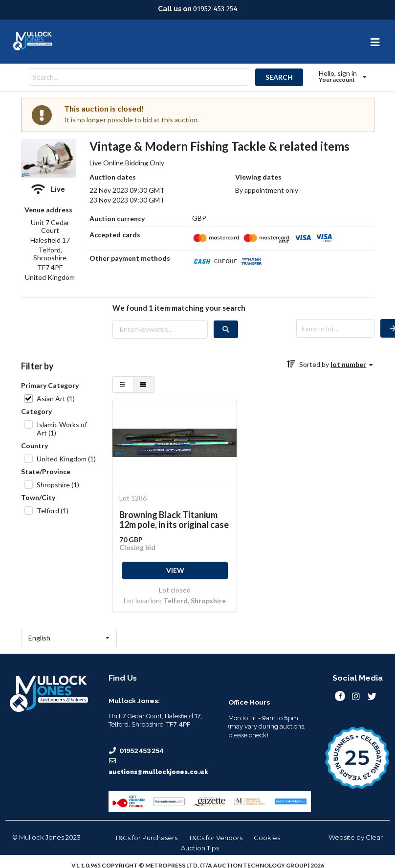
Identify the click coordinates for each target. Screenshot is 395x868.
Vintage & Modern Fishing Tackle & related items (219, 146)
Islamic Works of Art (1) (62, 429)
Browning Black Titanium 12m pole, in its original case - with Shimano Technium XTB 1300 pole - (174, 519)
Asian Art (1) (56, 399)
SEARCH (279, 77)
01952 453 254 (215, 9)
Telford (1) (53, 511)
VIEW (175, 570)
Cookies (267, 838)
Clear (374, 837)
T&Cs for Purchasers (146, 838)
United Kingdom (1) (66, 459)
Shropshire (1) (58, 485)
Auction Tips (200, 848)
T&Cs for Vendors (216, 838)
